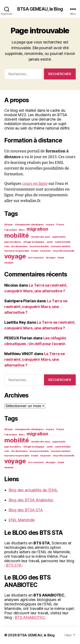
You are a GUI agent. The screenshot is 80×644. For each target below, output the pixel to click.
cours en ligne (35, 184)
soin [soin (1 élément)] (7, 246)
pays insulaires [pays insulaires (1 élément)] (13, 242)
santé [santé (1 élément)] (50, 242)
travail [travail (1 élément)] (34, 251)
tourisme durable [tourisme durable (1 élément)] (39, 246)
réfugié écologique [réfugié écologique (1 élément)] (34, 242)
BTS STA (14, 565)
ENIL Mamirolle (22, 520)
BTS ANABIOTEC (30, 617)
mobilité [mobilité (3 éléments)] (17, 235)
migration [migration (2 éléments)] (37, 229)
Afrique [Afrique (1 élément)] (8, 225)
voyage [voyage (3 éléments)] (15, 256)
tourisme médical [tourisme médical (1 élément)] (60, 246)
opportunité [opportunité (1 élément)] (59, 237)
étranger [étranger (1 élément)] (51, 258)
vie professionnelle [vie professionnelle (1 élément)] (63, 251)
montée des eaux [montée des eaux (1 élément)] (41, 237)
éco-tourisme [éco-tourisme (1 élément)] (36, 258)
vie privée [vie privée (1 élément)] (45, 251)
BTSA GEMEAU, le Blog (40, 9)
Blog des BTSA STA (26, 510)
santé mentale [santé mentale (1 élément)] (63, 242)
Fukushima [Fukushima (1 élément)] (11, 230)
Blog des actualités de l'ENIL (33, 490)
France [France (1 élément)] (60, 225)
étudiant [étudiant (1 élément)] (9, 263)
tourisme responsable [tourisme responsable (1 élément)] (17, 251)
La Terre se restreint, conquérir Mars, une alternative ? (36, 307)
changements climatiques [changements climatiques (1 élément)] (29, 225)
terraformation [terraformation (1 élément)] (19, 246)
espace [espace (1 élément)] (50, 225)
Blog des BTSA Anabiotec (31, 500)
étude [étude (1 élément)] (61, 258)
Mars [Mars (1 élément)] (22, 230)
